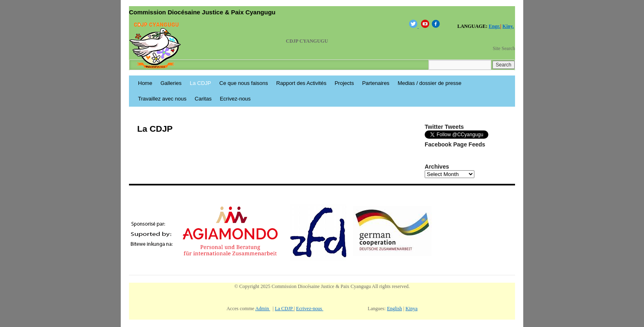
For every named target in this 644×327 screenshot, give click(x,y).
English (394, 309)
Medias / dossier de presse (429, 83)
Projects (344, 83)
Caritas (203, 99)
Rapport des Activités (301, 83)
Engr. (494, 26)
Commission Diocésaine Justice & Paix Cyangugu (202, 12)
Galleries (171, 83)
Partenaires (376, 83)
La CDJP (200, 83)
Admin (262, 309)
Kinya (411, 309)
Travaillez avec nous (162, 99)
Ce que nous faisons (244, 83)
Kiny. (508, 26)
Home (145, 83)
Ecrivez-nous (235, 99)
